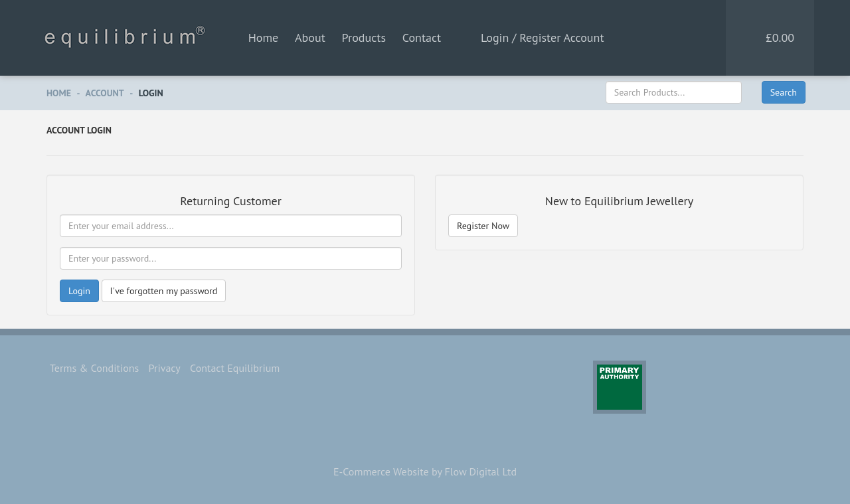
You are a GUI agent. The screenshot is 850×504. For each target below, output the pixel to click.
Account (105, 93)
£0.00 (780, 38)
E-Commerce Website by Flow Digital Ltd (425, 471)
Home (264, 38)
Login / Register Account (542, 38)
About (310, 38)
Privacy (165, 368)
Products (364, 38)
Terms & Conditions (94, 368)
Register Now (483, 226)
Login (151, 93)
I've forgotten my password (164, 291)
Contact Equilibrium (235, 368)
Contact (422, 38)
